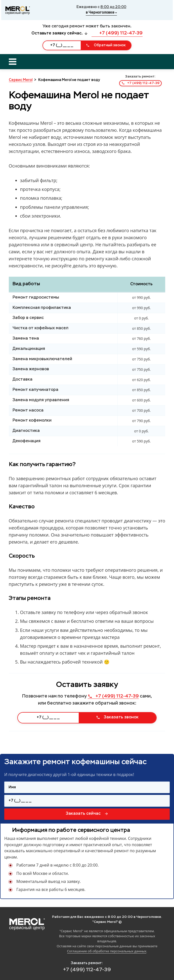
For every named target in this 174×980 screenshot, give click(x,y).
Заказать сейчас (87, 814)
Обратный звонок (106, 45)
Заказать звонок (117, 717)
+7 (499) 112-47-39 (117, 33)
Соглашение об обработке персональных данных (107, 951)
